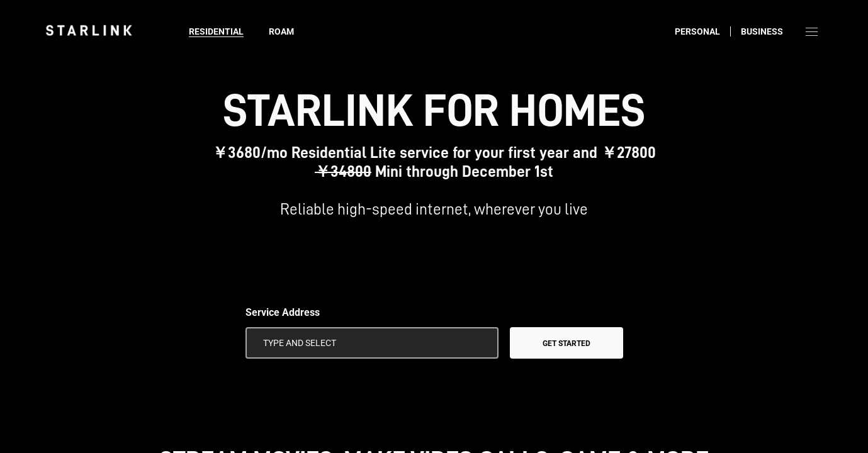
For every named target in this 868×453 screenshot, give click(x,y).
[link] (89, 30)
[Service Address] (372, 343)
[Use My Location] (480, 343)
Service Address (283, 312)
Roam (281, 31)
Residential (216, 31)
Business (762, 31)
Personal (697, 31)
